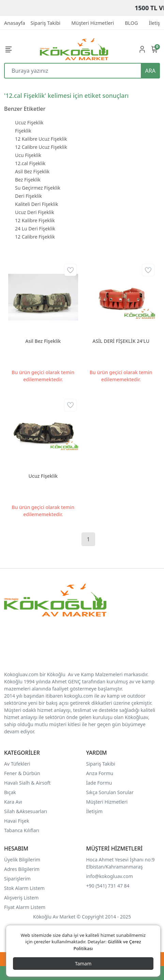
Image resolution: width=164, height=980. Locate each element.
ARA (150, 71)
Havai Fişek (17, 821)
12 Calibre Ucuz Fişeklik (41, 147)
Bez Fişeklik (28, 180)
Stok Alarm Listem (24, 888)
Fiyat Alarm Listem (25, 907)
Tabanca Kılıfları (22, 830)
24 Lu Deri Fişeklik (35, 229)
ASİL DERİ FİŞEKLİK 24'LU (121, 341)
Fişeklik (23, 131)
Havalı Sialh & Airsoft (27, 783)
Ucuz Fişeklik (29, 122)
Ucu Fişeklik (28, 155)
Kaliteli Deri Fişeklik (36, 204)
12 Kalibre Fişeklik (35, 220)
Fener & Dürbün (22, 773)
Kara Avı (13, 802)
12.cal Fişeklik (30, 163)
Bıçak (11, 792)
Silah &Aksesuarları (26, 811)
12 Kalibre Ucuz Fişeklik (41, 139)
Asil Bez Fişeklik (32, 171)
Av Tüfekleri (17, 764)
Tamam (83, 964)
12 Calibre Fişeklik (35, 237)
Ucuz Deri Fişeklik (35, 212)
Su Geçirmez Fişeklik (38, 188)
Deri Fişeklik (28, 196)
